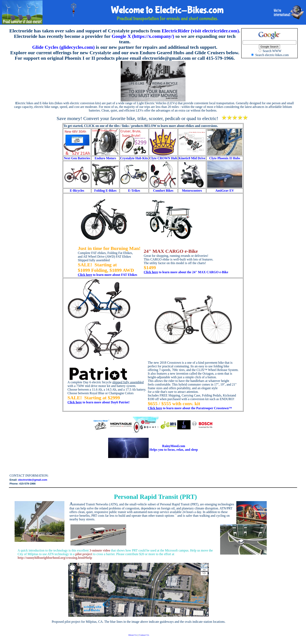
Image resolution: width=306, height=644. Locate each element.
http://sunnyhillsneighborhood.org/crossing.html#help (55, 558)
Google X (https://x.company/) (143, 36)
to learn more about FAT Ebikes (107, 275)
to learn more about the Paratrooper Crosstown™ (190, 408)
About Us (133, 635)
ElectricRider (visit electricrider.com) (200, 31)
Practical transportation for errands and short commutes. (167, 20)
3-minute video (100, 550)
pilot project (84, 554)
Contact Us (144, 635)
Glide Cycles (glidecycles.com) (63, 47)
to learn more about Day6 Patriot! (98, 402)
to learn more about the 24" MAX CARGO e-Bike (186, 272)
